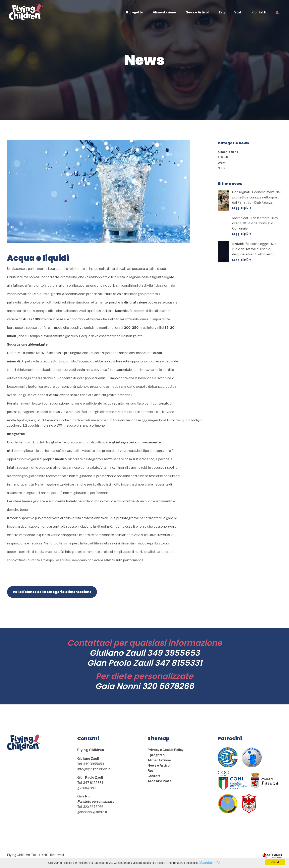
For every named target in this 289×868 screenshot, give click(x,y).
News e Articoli (199, 12)
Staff (240, 12)
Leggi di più (242, 208)
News (221, 168)
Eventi (222, 163)
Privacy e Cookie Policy (165, 750)
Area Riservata (160, 781)
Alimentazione (166, 12)
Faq (223, 12)
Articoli (223, 157)
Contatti (261, 12)
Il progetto (136, 12)
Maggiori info (210, 863)
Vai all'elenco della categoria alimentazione (52, 592)
